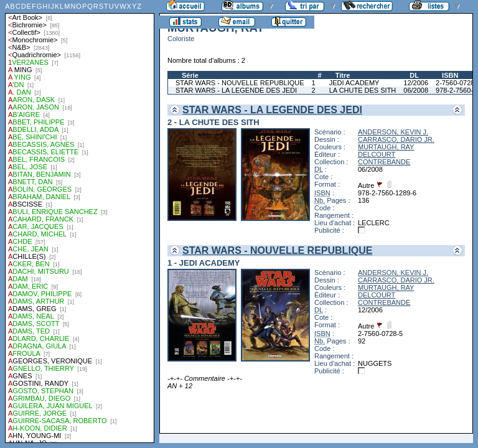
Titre (343, 75)
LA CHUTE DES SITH (363, 90)
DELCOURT (377, 154)
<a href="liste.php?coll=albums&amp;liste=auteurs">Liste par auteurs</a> (80, 222)
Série (190, 75)
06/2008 (416, 90)
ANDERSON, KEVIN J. (393, 132)
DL (414, 75)
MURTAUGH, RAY (386, 147)
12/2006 (416, 83)
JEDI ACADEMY (354, 83)
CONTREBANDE (384, 162)
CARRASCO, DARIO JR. (396, 139)
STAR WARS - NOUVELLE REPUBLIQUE (240, 83)
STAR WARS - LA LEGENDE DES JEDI (236, 90)
